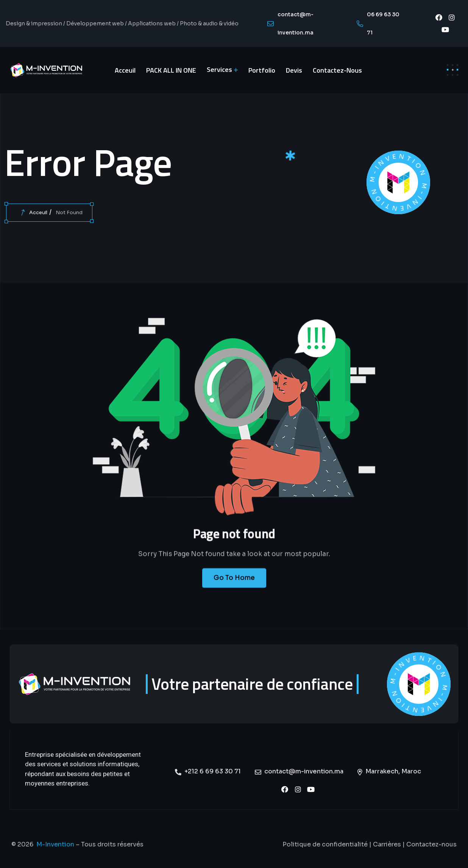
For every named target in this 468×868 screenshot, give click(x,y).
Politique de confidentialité (325, 844)
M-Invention (55, 844)
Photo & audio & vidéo (209, 23)
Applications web (152, 23)
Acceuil (38, 212)
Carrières (387, 844)
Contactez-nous (431, 844)
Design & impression (34, 23)
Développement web (95, 23)
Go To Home (234, 586)
